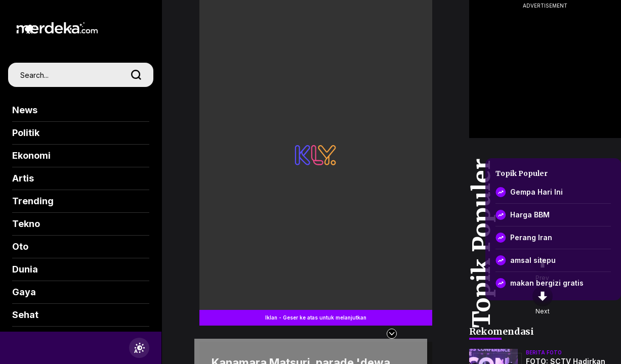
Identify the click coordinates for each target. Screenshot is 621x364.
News (25, 110)
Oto (20, 246)
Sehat (25, 315)
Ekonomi (31, 155)
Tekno (26, 224)
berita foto (544, 352)
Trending (33, 201)
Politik (26, 133)
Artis (23, 178)
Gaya (24, 292)
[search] (136, 75)
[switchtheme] (139, 348)
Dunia (25, 269)
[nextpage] (543, 301)
